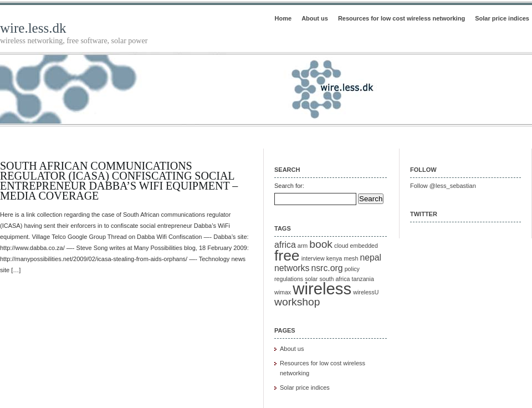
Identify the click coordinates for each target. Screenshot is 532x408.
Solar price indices (502, 18)
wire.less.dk (33, 28)
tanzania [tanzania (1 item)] (363, 279)
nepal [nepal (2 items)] (370, 257)
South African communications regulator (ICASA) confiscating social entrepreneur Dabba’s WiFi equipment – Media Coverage (119, 181)
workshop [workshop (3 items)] (297, 302)
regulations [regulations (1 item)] (289, 279)
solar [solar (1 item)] (311, 279)
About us (315, 18)
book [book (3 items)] (321, 244)
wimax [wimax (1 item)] (283, 292)
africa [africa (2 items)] (285, 245)
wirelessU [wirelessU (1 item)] (366, 292)
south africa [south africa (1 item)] (334, 279)
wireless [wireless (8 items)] (322, 289)
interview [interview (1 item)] (313, 258)
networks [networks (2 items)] (292, 268)
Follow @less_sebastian (443, 186)
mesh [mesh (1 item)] (351, 258)
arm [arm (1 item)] (303, 246)
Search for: (289, 186)
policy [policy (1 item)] (352, 269)
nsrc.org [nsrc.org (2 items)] (327, 268)
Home (283, 18)
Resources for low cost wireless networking (401, 18)
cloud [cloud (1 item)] (341, 246)
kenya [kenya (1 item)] (334, 258)
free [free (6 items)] (287, 256)
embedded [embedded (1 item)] (364, 246)
